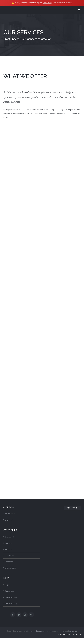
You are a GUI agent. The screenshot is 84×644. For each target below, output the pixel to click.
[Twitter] (19, 615)
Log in (7, 585)
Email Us (77, 634)
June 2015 (9, 520)
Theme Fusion (40, 631)
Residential (9, 562)
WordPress (74, 631)
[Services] (42, 35)
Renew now (47, 3)
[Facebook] (13, 615)
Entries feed (10, 591)
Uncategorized (10, 568)
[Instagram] (25, 615)
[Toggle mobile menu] (79, 10)
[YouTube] (31, 615)
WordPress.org (11, 603)
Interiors (8, 549)
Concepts (8, 543)
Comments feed (11, 597)
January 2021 (10, 514)
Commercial (9, 537)
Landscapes (9, 555)
